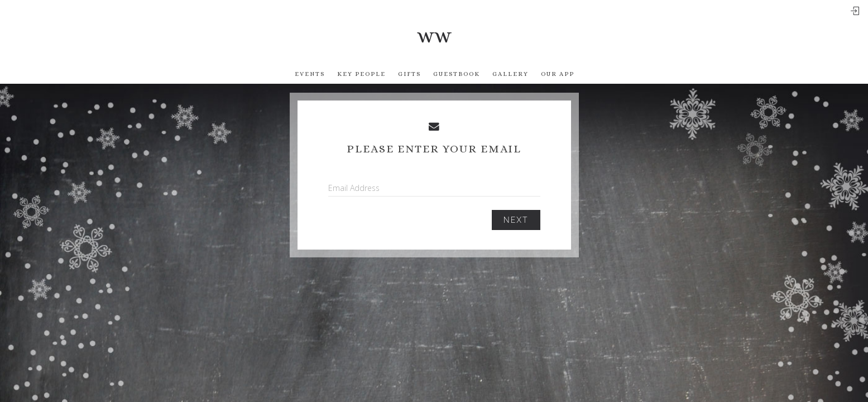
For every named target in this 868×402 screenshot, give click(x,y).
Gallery (510, 74)
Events (310, 74)
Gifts (409, 74)
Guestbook (457, 74)
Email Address (354, 188)
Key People (361, 74)
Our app (558, 74)
